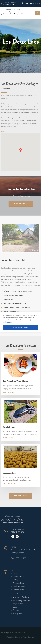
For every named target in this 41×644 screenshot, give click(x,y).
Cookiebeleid (7, 322)
